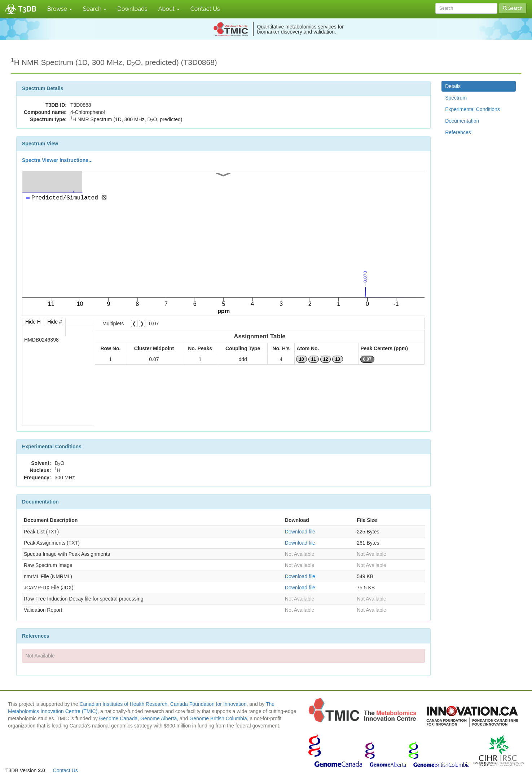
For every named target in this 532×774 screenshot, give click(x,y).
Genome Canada (118, 718)
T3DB (27, 9)
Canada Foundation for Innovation (208, 704)
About (169, 9)
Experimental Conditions (472, 109)
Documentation (462, 121)
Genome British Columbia (218, 718)
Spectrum (456, 98)
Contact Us (205, 9)
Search (95, 9)
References (458, 132)
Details (453, 86)
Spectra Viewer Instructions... (57, 160)
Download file (300, 532)
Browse (60, 9)
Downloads (132, 9)
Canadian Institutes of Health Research (123, 704)
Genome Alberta (159, 718)
